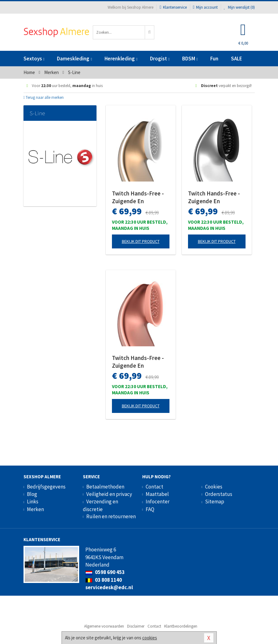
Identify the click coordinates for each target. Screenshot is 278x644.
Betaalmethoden (105, 487)
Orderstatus (219, 494)
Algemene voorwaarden (104, 626)
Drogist (160, 59)
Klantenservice (173, 7)
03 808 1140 (104, 580)
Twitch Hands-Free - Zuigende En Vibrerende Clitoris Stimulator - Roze (138, 362)
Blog (32, 494)
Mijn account (205, 7)
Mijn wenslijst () (239, 7)
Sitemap (215, 502)
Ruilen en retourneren (111, 516)
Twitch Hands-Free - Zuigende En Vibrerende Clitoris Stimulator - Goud (138, 197)
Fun (214, 59)
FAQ (150, 509)
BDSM (190, 59)
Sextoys (34, 59)
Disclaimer (136, 626)
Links (33, 502)
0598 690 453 (105, 572)
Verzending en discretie (101, 505)
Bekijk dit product (141, 241)
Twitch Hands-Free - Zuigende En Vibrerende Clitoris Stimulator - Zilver (214, 197)
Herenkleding (121, 59)
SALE (237, 59)
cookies (150, 638)
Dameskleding (74, 59)
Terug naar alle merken (44, 97)
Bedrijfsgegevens (46, 487)
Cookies (214, 487)
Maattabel (157, 494)
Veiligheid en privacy (109, 494)
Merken (35, 509)
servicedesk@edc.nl (109, 587)
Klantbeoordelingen (181, 626)
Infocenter (158, 502)
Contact (154, 487)
